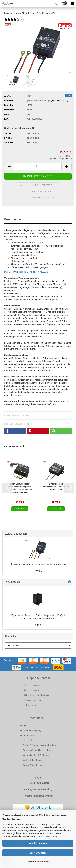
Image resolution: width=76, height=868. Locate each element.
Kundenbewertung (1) (19, 424)
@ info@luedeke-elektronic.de (38, 695)
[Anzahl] (38, 166)
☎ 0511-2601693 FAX (34, 690)
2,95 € (38, 625)
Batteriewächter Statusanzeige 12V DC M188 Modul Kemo (56, 487)
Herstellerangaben (17, 415)
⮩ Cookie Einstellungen (31, 765)
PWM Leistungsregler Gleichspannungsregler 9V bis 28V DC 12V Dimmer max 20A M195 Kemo (20, 488)
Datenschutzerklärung (46, 836)
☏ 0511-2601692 (32, 685)
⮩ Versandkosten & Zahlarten (34, 755)
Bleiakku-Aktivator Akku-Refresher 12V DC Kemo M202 (38, 564)
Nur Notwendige (38, 853)
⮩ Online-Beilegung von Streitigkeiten (38, 745)
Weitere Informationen (38, 861)
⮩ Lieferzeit (26, 740)
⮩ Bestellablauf (28, 735)
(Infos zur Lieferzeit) (60, 101)
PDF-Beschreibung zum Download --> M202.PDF (27, 272)
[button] (9, 166)
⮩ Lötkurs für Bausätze (38, 783)
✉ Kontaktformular (33, 700)
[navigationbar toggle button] (72, 4)
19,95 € (38, 571)
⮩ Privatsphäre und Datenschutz (36, 750)
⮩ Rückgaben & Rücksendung (38, 789)
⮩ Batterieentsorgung (31, 730)
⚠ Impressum (30, 705)
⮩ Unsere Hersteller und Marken (38, 796)
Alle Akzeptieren (38, 843)
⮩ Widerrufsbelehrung (31, 760)
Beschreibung (13, 219)
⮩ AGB (24, 725)
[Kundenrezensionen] (12, 22)
